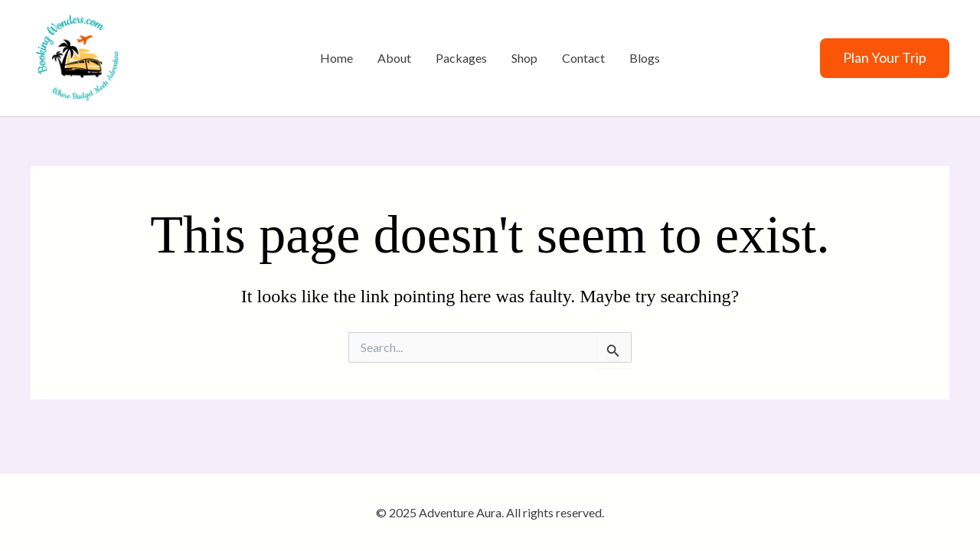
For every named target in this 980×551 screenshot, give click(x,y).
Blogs (645, 58)
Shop (524, 58)
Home (336, 58)
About (394, 58)
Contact (583, 58)
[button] (885, 58)
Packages (461, 58)
